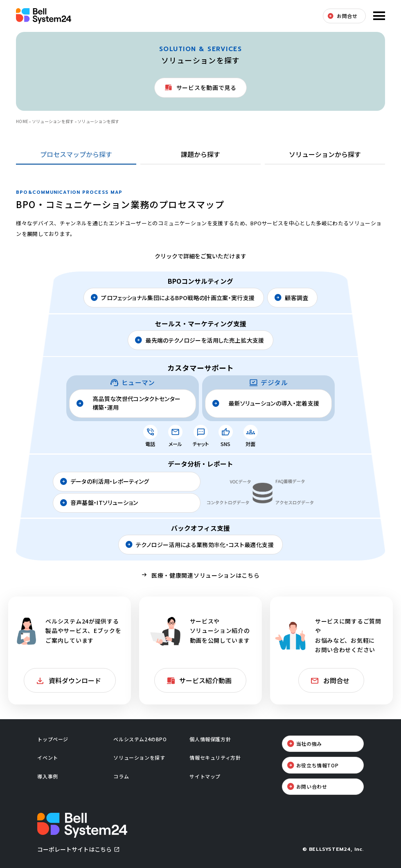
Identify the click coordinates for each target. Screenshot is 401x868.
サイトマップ (205, 776)
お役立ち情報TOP (317, 765)
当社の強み (309, 744)
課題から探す (200, 154)
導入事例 (47, 776)
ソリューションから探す (325, 154)
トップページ (53, 739)
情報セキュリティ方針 (215, 757)
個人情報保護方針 (210, 739)
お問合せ (347, 16)
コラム (121, 776)
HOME (22, 121)
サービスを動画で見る (206, 87)
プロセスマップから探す (76, 154)
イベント (47, 757)
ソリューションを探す (53, 121)
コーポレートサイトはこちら (74, 849)
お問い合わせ (312, 786)
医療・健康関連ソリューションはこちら (206, 575)
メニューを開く (378, 16)
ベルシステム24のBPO (140, 739)
